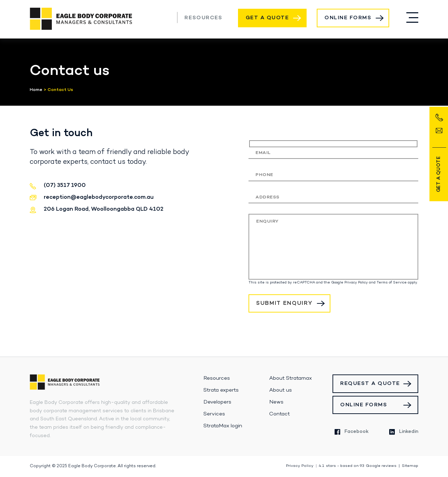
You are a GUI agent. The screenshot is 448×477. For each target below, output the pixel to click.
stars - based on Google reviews (358, 466)
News (276, 402)
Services (214, 414)
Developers (217, 402)
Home (36, 90)
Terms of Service (392, 283)
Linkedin (404, 432)
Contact (279, 414)
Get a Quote (267, 18)
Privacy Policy (356, 283)
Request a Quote (370, 384)
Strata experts (221, 390)
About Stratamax (290, 378)
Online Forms (348, 18)
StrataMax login (223, 426)
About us (281, 390)
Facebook (352, 432)
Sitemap (410, 466)
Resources (203, 18)
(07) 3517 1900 (167, 17)
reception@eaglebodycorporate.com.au (99, 197)
